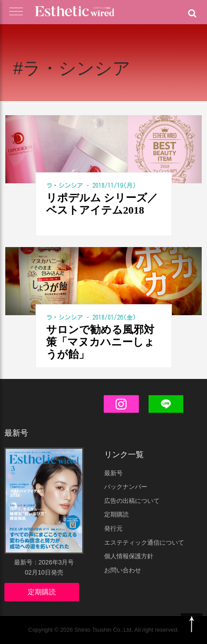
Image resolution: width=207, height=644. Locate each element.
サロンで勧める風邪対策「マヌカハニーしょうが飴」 (100, 342)
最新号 (113, 473)
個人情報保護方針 (129, 556)
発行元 (113, 528)
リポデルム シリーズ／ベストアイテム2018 (102, 204)
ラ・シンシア (65, 186)
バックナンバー (126, 487)
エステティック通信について (144, 542)
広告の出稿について (132, 501)
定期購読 (42, 592)
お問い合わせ (123, 570)
